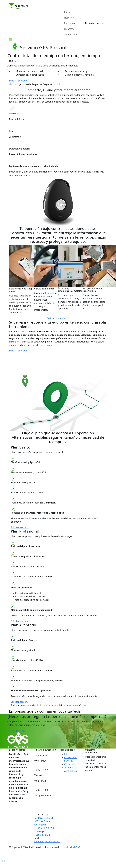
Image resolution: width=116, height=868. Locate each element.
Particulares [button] (71, 23)
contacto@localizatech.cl (47, 841)
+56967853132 (42, 835)
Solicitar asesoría (20, 81)
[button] (11, 39)
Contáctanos (71, 35)
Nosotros (69, 18)
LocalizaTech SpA (71, 847)
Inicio (67, 12)
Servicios (69, 761)
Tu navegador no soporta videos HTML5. (30, 363)
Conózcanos (71, 757)
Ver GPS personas (17, 731)
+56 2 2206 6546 (47, 828)
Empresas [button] (70, 29)
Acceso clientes (95, 23)
